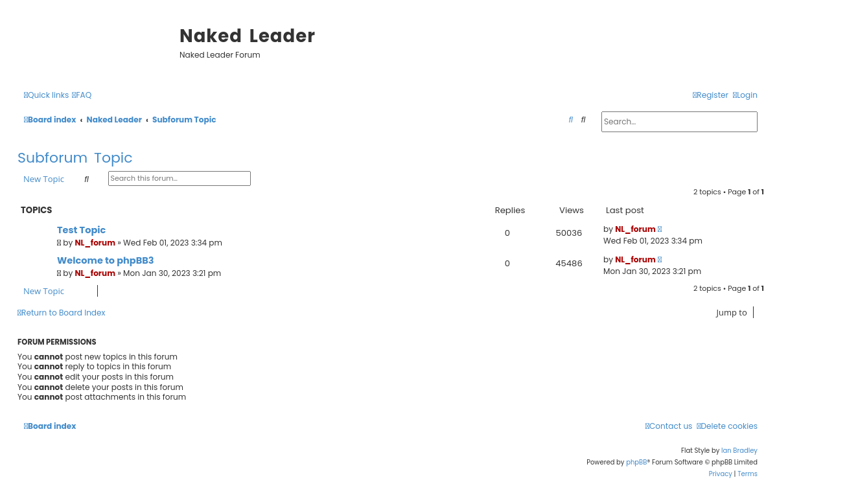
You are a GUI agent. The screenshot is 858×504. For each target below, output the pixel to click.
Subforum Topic (75, 158)
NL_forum (96, 243)
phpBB (636, 462)
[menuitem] (82, 96)
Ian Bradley (739, 451)
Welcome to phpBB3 (106, 260)
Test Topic (81, 230)
